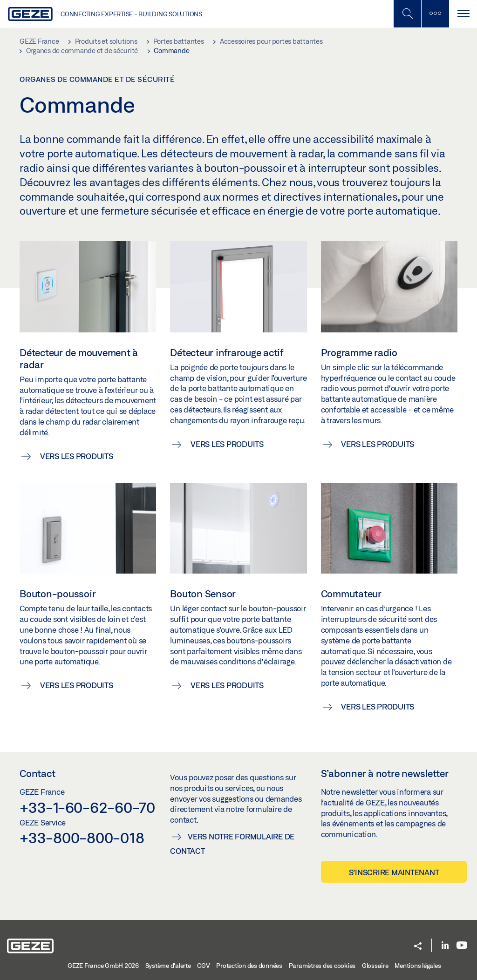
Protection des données (249, 966)
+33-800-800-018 (82, 838)
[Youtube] (462, 946)
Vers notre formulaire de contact (232, 844)
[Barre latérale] (435, 14)
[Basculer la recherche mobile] (407, 14)
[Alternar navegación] (463, 14)
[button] (418, 947)
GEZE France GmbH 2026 (103, 966)
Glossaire (375, 966)
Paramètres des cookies (322, 966)
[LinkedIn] (445, 946)
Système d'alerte (168, 966)
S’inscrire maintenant (394, 872)
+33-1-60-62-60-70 (87, 807)
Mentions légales (418, 966)
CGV (203, 966)
